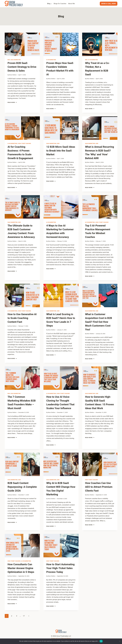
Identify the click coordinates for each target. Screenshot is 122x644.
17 (24, 616)
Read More (12, 102)
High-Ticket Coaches (25, 144)
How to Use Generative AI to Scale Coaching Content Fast (22, 318)
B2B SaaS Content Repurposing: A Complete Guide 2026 (22, 487)
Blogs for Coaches (60, 4)
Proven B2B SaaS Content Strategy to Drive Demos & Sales (22, 67)
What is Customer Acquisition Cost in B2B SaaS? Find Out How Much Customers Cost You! (99, 322)
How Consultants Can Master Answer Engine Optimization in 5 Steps (21, 568)
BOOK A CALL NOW (109, 4)
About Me (71, 4)
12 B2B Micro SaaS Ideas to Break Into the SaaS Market (61, 151)
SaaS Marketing (16, 60)
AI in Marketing (51, 60)
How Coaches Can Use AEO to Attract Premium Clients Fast (99, 487)
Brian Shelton (13, 75)
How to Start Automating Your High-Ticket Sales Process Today (60, 568)
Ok (101, 641)
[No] (120, 641)
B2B (9, 60)
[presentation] (22, 44)
